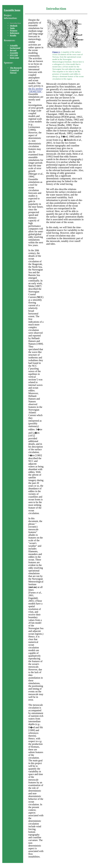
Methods (14, 26)
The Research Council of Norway (16, 70)
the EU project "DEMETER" (35, 90)
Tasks (12, 28)
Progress (14, 30)
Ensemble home (12, 10)
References (15, 33)
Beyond (14, 52)
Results (13, 35)
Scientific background (15, 47)
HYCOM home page (15, 56)
